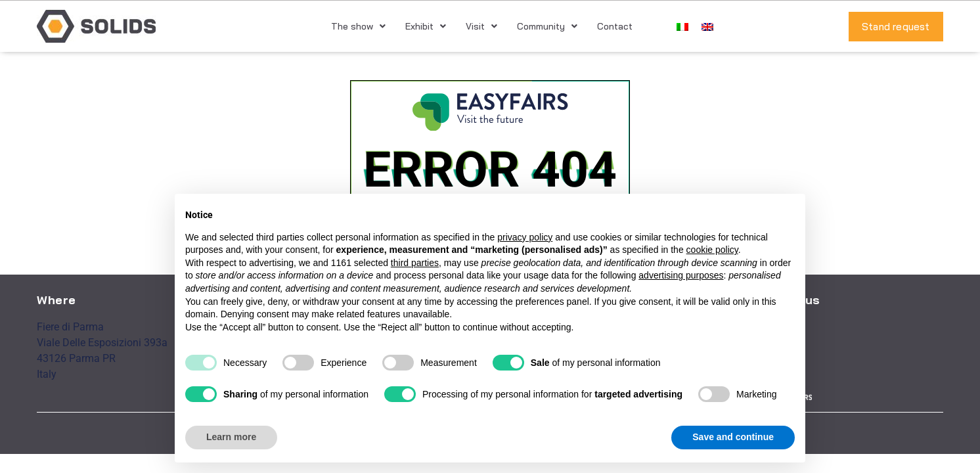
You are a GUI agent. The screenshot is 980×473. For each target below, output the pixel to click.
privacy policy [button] (525, 237)
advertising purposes (681, 275)
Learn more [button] (231, 437)
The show (358, 26)
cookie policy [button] (712, 250)
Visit (481, 26)
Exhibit (426, 26)
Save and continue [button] (733, 437)
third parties (415, 263)
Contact (615, 26)
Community (547, 26)
